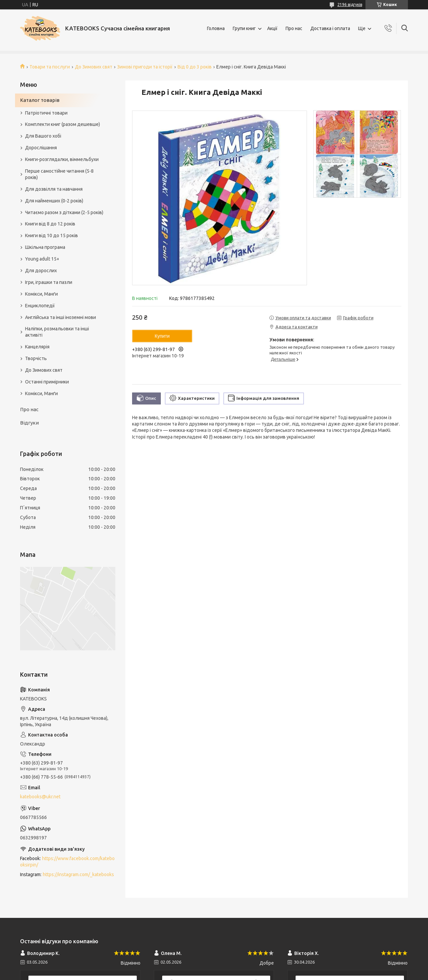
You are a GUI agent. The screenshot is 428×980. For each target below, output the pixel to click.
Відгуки (29, 423)
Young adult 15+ (42, 259)
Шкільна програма (45, 247)
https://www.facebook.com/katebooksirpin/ (67, 862)
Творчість (36, 358)
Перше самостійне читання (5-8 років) (59, 174)
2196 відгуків (350, 5)
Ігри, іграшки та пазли (49, 282)
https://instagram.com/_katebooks (78, 874)
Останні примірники (47, 382)
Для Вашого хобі (43, 136)
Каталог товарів (40, 100)
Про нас (294, 28)
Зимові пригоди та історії (145, 67)
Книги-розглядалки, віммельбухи (62, 159)
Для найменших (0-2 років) (54, 201)
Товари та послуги (50, 67)
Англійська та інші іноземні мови (61, 317)
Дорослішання (41, 148)
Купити (162, 336)
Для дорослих (41, 271)
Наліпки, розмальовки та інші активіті (57, 332)
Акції (272, 28)
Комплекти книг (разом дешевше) (63, 124)
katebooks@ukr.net (40, 797)
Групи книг (244, 28)
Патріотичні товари (46, 113)
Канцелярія (37, 347)
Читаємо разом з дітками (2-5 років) (64, 212)
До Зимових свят (94, 67)
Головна (216, 28)
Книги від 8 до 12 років (50, 224)
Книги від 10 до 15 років (51, 235)
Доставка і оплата (330, 28)
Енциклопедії (40, 306)
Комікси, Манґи (41, 294)
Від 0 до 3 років (195, 67)
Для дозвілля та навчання (54, 189)
